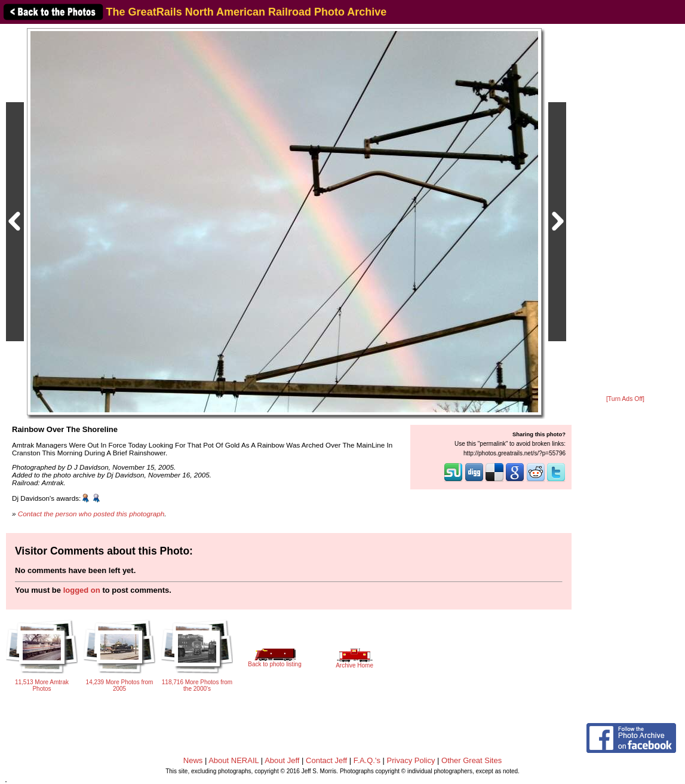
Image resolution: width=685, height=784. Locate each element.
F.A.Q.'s (367, 760)
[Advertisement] (625, 210)
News (193, 760)
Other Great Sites (471, 760)
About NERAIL (234, 760)
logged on (82, 590)
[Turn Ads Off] (625, 399)
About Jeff (282, 760)
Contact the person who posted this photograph (91, 514)
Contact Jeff (326, 760)
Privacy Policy (411, 760)
